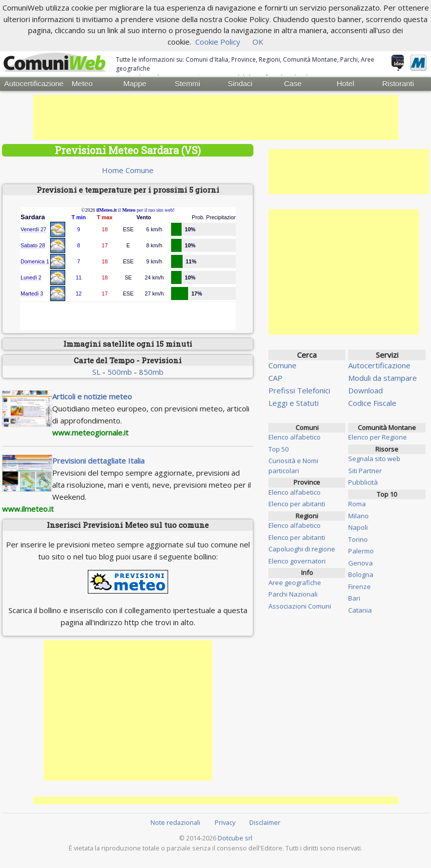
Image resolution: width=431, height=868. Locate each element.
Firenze (360, 586)
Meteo (82, 84)
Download (366, 390)
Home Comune (128, 170)
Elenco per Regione (378, 437)
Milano (358, 515)
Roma (357, 504)
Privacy (225, 822)
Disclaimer (265, 822)
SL (96, 372)
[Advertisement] (216, 117)
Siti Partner (365, 470)
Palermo (361, 551)
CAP (275, 377)
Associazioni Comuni (300, 606)
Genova (361, 562)
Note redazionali (175, 822)
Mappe (135, 84)
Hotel (345, 84)
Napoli (358, 527)
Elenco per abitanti (297, 504)
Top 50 (278, 449)
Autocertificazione (30, 84)
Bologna (361, 574)
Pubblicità (363, 482)
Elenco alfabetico (295, 437)
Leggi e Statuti (294, 402)
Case (293, 84)
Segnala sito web (374, 459)
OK (258, 42)
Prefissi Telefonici (299, 390)
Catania (360, 610)
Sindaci (240, 84)
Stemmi (187, 84)
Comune (282, 365)
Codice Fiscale (372, 402)
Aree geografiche (295, 582)
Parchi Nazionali (293, 594)
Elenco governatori (297, 560)
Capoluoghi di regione (302, 549)
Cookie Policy (218, 42)
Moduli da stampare (383, 377)
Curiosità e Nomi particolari (293, 466)
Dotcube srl (235, 837)
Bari (354, 598)
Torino (358, 539)
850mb (151, 372)
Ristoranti (398, 84)
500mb (120, 372)
